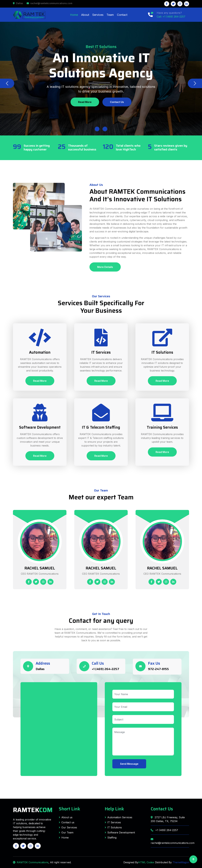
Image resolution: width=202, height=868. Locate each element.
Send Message (129, 764)
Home (74, 15)
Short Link (70, 809)
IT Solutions (113, 827)
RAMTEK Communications (31, 862)
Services (98, 15)
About (85, 15)
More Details (105, 267)
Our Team (66, 832)
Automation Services (119, 817)
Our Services (68, 827)
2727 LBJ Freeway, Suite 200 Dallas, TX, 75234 (168, 819)
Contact (122, 15)
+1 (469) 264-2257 (105, 669)
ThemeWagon (181, 862)
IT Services (113, 822)
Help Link (114, 809)
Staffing (111, 838)
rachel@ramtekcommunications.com (170, 841)
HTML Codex (146, 862)
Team (110, 15)
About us (66, 817)
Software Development (120, 832)
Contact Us (117, 102)
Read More (85, 102)
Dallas (40, 669)
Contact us (67, 822)
